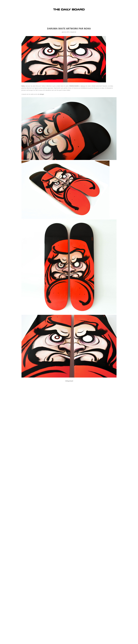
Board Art (73, 32)
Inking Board (69, 381)
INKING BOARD (74, 86)
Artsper (42, 94)
